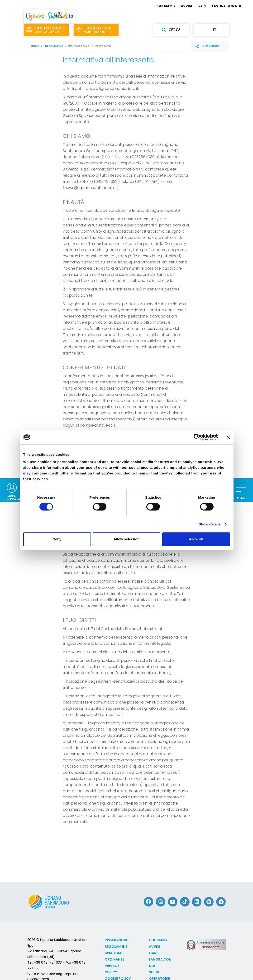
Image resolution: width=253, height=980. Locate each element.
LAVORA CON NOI (227, 6)
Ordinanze (115, 959)
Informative (54, 46)
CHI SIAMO (166, 6)
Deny (57, 539)
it (212, 30)
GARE (202, 6)
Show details (210, 524)
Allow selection (126, 539)
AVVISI (186, 6)
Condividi (212, 46)
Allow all (196, 539)
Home (35, 46)
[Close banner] (228, 437)
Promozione (116, 940)
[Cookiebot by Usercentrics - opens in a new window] (197, 437)
